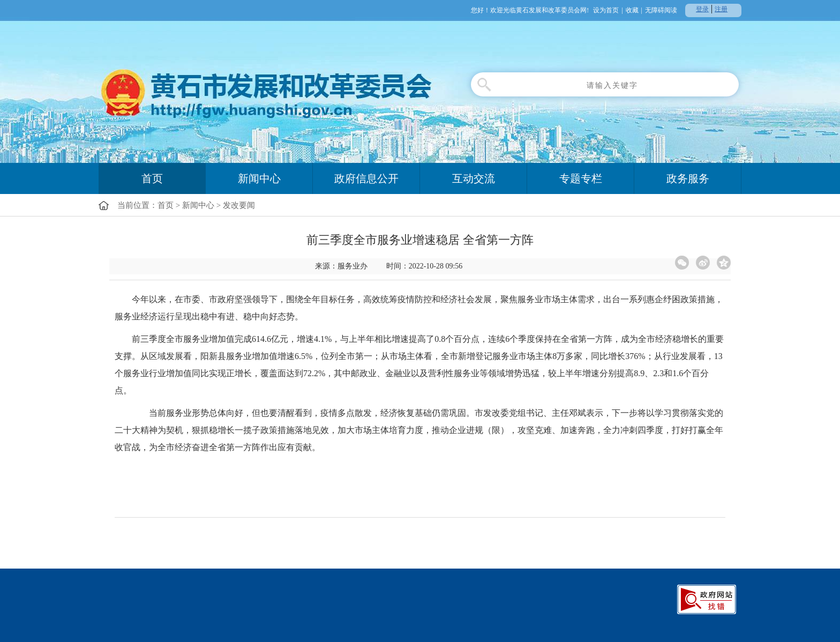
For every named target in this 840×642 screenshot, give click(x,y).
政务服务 (688, 178)
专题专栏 (581, 178)
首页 (152, 178)
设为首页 (606, 10)
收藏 (632, 10)
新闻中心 (259, 178)
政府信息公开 (366, 178)
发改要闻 (239, 205)
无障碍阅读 (661, 10)
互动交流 (474, 178)
